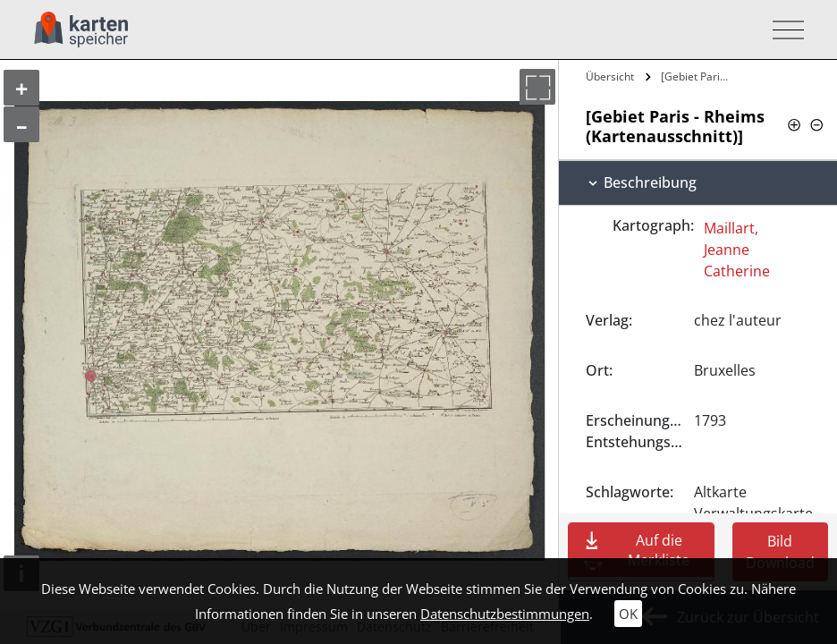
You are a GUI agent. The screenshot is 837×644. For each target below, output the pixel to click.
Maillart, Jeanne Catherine (737, 250)
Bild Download (780, 552)
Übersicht (610, 76)
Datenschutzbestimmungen (505, 614)
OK (628, 614)
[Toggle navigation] (783, 30)
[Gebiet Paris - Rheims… (697, 76)
